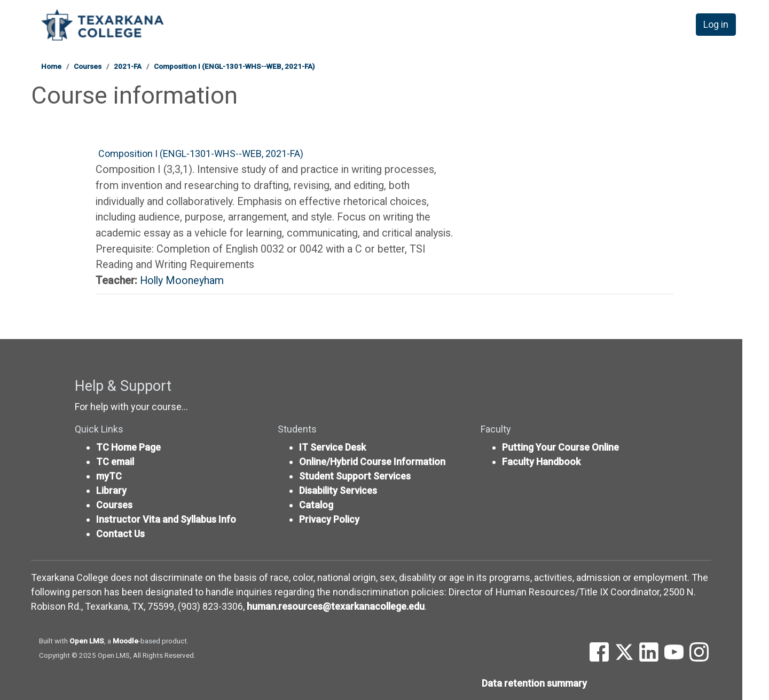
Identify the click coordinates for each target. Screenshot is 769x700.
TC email (115, 462)
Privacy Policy (329, 519)
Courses (88, 66)
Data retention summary (534, 683)
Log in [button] (716, 26)
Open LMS (87, 641)
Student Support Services (355, 476)
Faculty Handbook (541, 462)
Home (51, 66)
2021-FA (128, 66)
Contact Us (120, 534)
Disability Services (338, 490)
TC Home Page (128, 447)
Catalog (316, 505)
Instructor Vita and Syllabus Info (166, 519)
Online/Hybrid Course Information (372, 462)
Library (111, 490)
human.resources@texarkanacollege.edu (336, 606)
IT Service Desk (332, 447)
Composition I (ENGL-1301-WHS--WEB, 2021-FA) (234, 66)
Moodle (125, 641)
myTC (109, 476)
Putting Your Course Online (560, 447)
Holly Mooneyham (182, 281)
